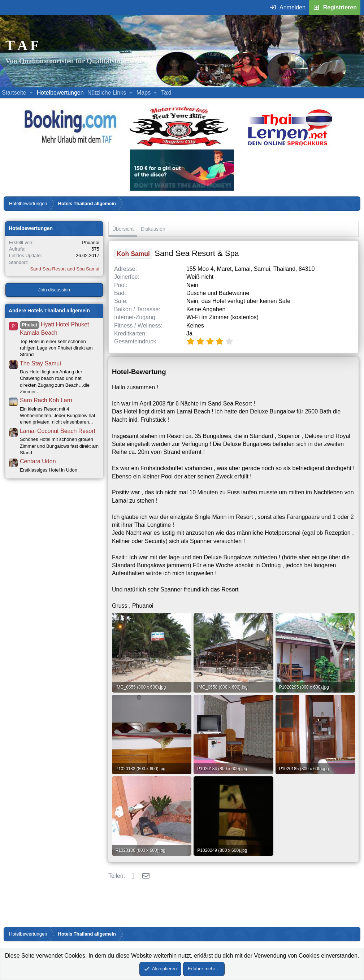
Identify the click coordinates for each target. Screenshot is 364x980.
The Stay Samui (40, 363)
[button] (31, 93)
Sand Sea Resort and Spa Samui (65, 269)
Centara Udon (38, 461)
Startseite (14, 93)
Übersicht (123, 229)
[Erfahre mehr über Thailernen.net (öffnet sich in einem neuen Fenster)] (291, 145)
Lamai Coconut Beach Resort (58, 431)
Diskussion (153, 229)
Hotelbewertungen (60, 93)
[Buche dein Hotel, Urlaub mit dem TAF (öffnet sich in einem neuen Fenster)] (70, 145)
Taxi (166, 93)
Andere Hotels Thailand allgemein (49, 311)
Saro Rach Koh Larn (46, 400)
